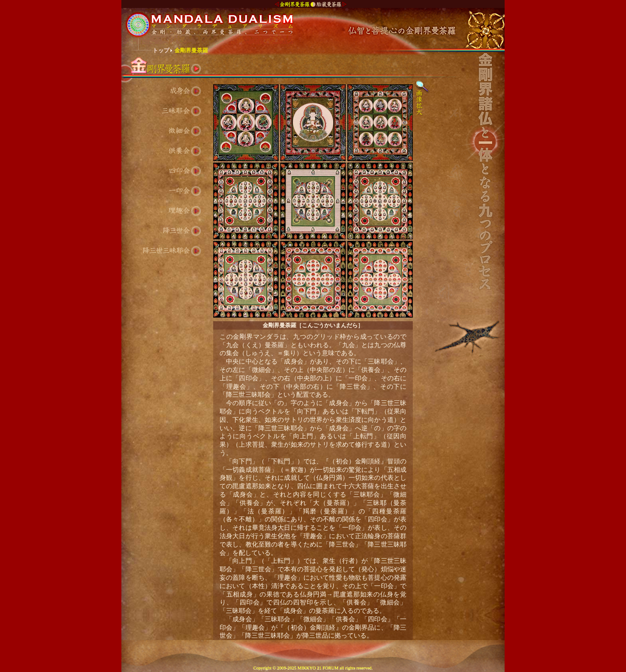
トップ (161, 50)
